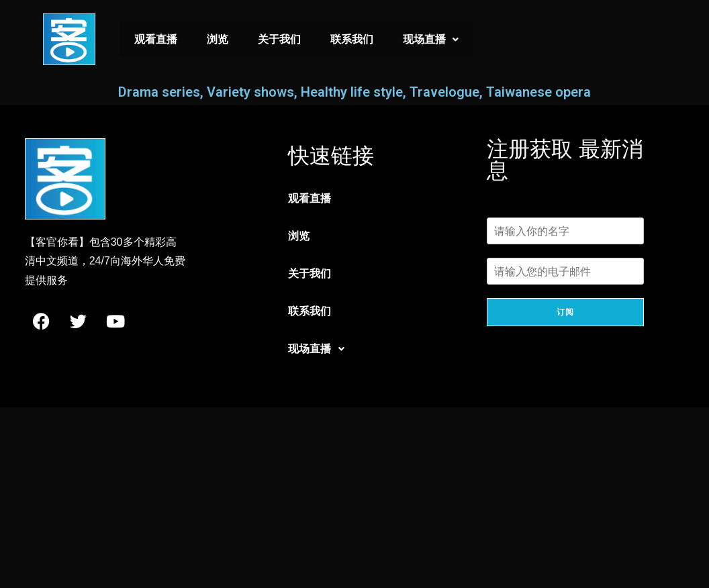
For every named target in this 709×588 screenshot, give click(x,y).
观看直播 (156, 39)
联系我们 (352, 39)
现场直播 (431, 39)
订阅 (565, 312)
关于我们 (279, 39)
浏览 (218, 39)
